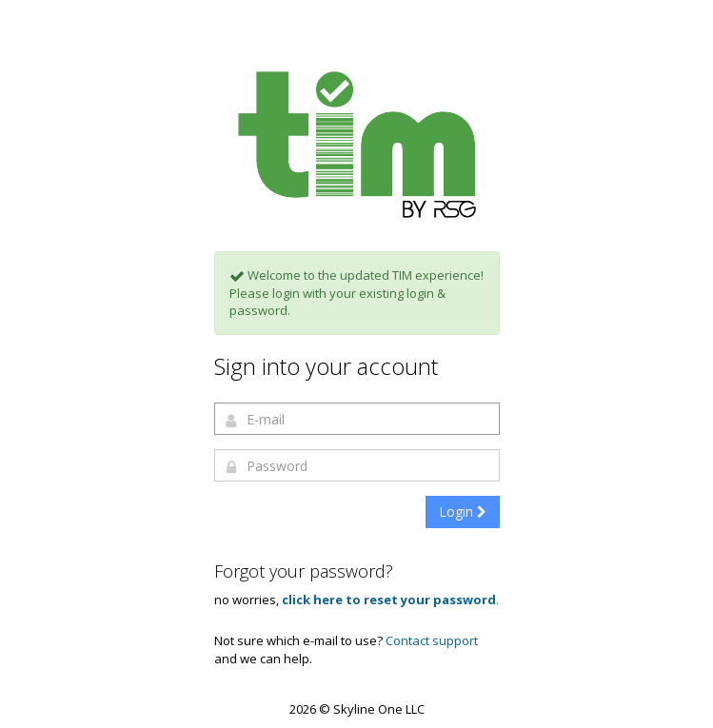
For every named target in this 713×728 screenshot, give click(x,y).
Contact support (432, 640)
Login (463, 512)
